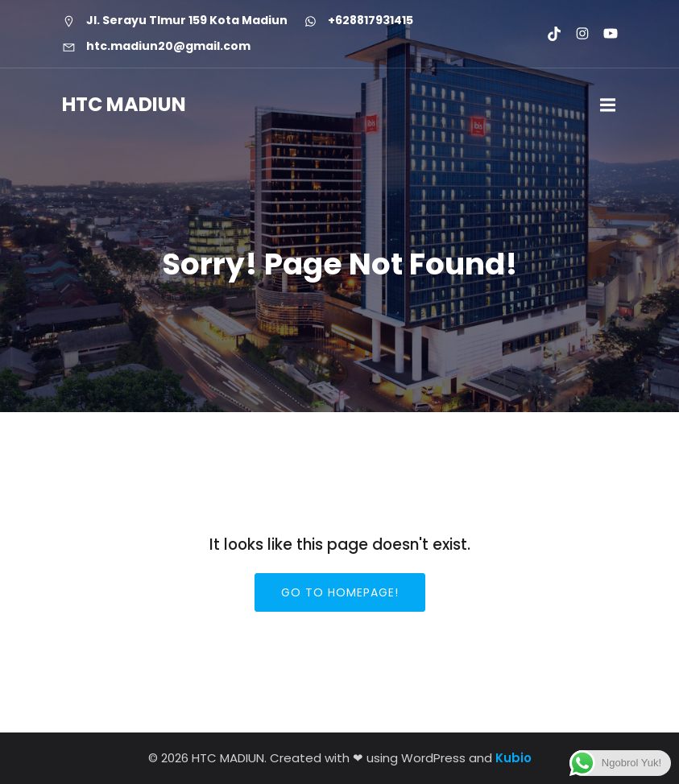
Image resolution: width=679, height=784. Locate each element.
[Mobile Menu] (608, 105)
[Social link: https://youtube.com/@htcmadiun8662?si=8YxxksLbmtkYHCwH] (604, 34)
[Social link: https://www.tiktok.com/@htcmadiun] (547, 34)
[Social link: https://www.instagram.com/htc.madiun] (575, 34)
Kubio (513, 758)
